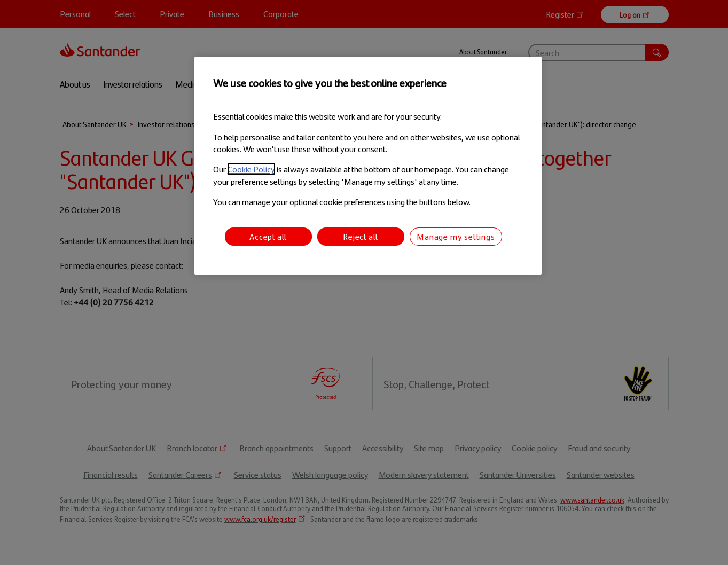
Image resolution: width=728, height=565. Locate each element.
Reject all (361, 236)
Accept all (268, 236)
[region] (368, 166)
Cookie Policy (251, 169)
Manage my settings (456, 236)
